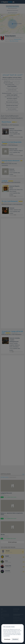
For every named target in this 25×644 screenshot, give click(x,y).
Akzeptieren (15, 639)
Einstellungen (7, 639)
